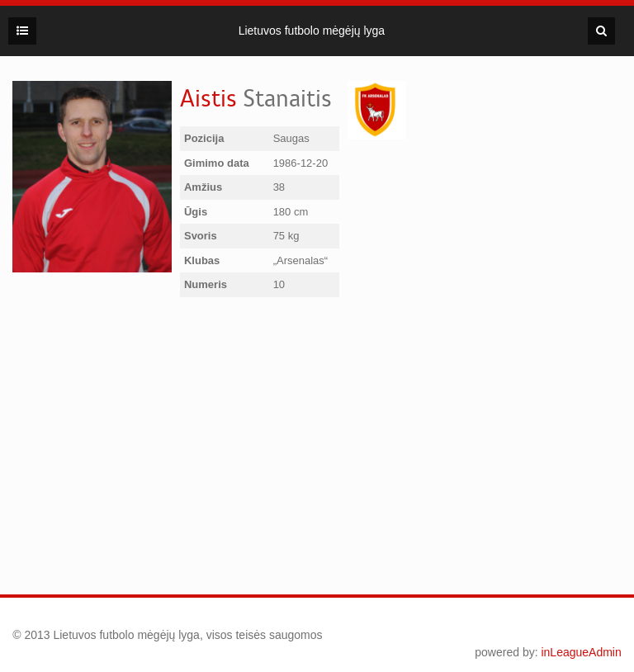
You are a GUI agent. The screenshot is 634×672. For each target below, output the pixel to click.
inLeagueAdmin (581, 652)
